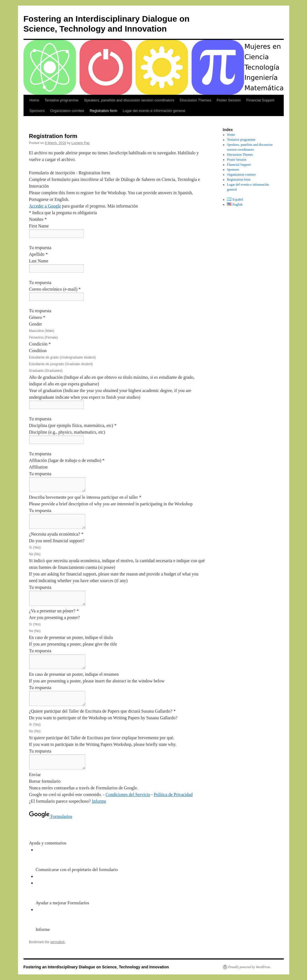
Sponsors (37, 111)
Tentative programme (61, 100)
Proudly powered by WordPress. (250, 967)
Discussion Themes (195, 100)
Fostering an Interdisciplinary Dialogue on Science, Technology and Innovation (96, 967)
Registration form (103, 111)
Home (34, 100)
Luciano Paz (81, 143)
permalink (58, 942)
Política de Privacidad (173, 795)
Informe (99, 801)
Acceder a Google (45, 206)
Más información (123, 206)
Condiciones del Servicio (128, 795)
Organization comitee (67, 111)
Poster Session (229, 100)
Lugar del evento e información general (154, 111)
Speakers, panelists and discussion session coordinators (129, 100)
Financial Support (260, 100)
